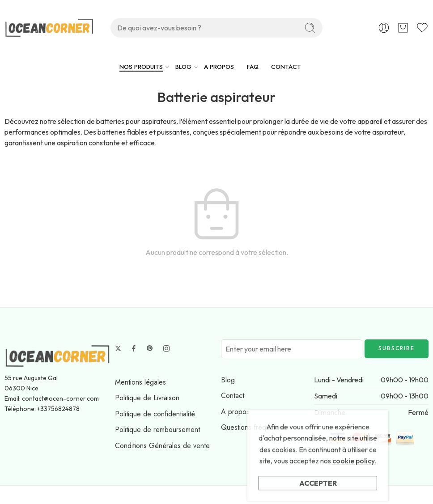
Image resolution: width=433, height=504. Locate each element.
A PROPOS (219, 67)
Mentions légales (140, 382)
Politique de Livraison (147, 398)
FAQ (253, 67)
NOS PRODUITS (141, 67)
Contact (233, 396)
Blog (228, 380)
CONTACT (286, 67)
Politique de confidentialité (155, 414)
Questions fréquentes (254, 427)
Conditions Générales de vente (162, 446)
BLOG (183, 67)
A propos (235, 412)
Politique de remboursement (157, 430)
